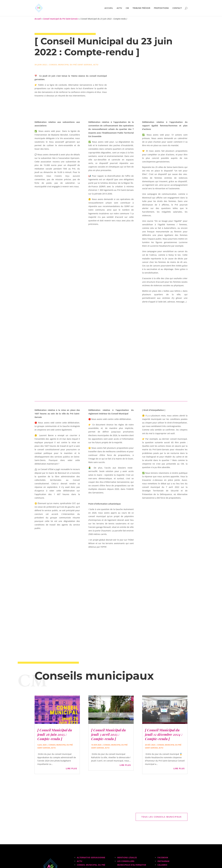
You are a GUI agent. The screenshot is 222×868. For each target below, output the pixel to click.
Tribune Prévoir (141, 8)
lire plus (71, 768)
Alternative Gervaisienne (91, 857)
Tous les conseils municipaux (162, 817)
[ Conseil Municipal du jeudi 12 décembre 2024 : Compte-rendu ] (164, 734)
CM (127, 8)
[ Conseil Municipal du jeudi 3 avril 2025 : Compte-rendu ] (108, 734)
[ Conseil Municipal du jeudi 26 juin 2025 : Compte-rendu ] (55, 734)
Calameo (162, 865)
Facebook (163, 857)
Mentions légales (127, 857)
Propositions (161, 8)
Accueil (109, 8)
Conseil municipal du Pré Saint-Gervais (60, 19)
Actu (119, 8)
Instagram (163, 861)
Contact (177, 8)
